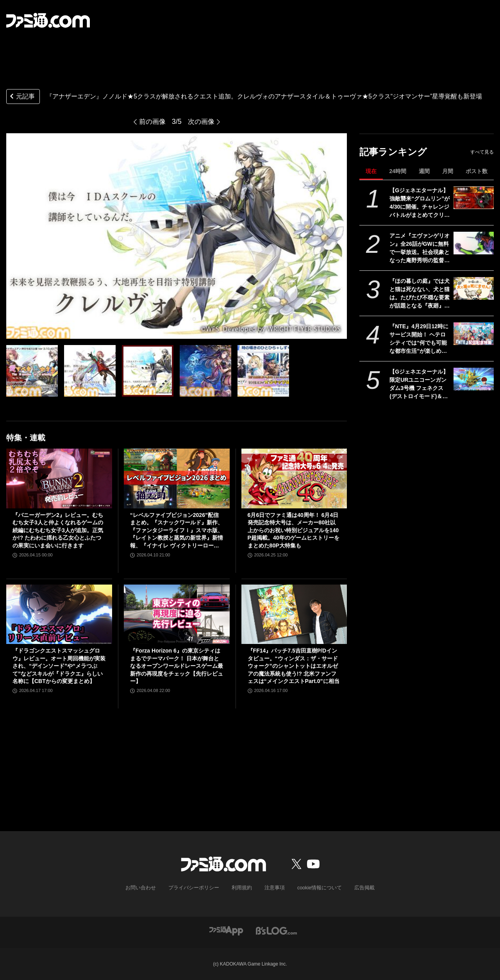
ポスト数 (477, 171)
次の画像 (202, 122)
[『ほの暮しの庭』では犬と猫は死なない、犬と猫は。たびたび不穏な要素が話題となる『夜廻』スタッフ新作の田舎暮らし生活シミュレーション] (474, 288)
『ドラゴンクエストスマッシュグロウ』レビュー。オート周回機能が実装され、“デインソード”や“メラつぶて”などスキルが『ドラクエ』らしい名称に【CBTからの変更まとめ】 (59, 666)
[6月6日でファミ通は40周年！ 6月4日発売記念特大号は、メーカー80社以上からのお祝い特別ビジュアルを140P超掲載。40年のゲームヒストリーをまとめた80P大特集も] (294, 478)
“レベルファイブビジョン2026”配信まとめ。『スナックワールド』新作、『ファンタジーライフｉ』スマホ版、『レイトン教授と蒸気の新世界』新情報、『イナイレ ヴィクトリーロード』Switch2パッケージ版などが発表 (177, 531)
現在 (371, 171)
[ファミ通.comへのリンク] (48, 20)
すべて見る (482, 152)
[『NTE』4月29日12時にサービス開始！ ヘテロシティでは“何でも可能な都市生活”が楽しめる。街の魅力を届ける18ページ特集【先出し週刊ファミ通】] (474, 334)
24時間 (398, 171)
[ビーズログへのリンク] (276, 930)
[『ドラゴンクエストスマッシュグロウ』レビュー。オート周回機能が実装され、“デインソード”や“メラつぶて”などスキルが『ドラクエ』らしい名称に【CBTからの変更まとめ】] (59, 614)
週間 (424, 171)
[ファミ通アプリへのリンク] (226, 930)
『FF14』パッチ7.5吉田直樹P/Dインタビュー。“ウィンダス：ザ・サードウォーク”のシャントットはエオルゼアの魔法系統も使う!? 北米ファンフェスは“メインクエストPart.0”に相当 (294, 666)
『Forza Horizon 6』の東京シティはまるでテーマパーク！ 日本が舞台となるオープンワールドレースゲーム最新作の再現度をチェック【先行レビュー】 (177, 666)
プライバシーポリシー (196, 888)
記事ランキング (393, 152)
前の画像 (152, 122)
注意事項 (273, 888)
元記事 (21, 97)
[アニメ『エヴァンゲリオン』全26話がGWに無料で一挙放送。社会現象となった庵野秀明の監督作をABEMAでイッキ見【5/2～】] (474, 243)
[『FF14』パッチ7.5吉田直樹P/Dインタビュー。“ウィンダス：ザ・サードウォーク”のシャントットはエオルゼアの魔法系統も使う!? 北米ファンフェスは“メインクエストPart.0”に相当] (294, 614)
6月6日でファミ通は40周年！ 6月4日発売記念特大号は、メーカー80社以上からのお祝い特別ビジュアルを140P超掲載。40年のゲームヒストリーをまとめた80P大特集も (294, 530)
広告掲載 (358, 888)
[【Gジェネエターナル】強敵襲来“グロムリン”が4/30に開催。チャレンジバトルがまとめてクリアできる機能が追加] (474, 198)
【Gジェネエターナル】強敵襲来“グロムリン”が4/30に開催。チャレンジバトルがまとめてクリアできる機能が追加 (420, 203)
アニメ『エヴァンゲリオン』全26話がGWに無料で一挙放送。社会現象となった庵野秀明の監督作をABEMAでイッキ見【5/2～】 (420, 249)
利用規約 (242, 888)
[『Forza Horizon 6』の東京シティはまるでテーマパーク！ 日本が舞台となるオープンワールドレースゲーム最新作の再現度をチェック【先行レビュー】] (177, 614)
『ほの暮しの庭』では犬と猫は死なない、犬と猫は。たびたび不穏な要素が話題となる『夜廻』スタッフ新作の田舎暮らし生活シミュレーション (420, 294)
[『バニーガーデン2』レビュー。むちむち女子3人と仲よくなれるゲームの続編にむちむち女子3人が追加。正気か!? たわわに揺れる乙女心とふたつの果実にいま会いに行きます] (59, 478)
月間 (448, 171)
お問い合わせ (146, 888)
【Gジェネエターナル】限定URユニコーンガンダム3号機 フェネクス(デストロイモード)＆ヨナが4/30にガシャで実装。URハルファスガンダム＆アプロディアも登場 (420, 384)
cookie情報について (316, 888)
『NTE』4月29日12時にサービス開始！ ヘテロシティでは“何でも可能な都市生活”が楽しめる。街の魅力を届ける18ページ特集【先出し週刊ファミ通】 (420, 339)
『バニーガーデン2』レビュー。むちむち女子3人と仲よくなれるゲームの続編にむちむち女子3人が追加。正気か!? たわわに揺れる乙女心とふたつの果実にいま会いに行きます (58, 530)
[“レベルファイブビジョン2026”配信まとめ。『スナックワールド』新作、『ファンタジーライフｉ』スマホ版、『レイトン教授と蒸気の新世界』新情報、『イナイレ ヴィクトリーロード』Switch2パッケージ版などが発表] (177, 478)
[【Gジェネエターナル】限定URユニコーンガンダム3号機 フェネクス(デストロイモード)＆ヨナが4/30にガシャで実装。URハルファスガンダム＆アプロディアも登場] (474, 379)
